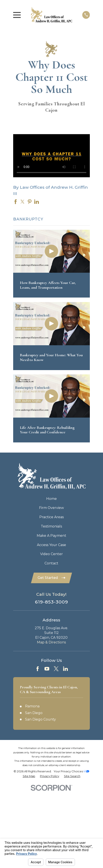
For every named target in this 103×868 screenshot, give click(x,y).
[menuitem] (29, 776)
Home (51, 499)
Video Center (51, 554)
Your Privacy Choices (71, 771)
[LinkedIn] (65, 669)
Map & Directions (51, 642)
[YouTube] (47, 669)
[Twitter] (56, 669)
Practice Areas (51, 517)
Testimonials (51, 526)
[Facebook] (38, 669)
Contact (51, 563)
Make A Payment (51, 536)
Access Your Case (51, 545)
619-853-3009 (52, 602)
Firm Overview (51, 508)
